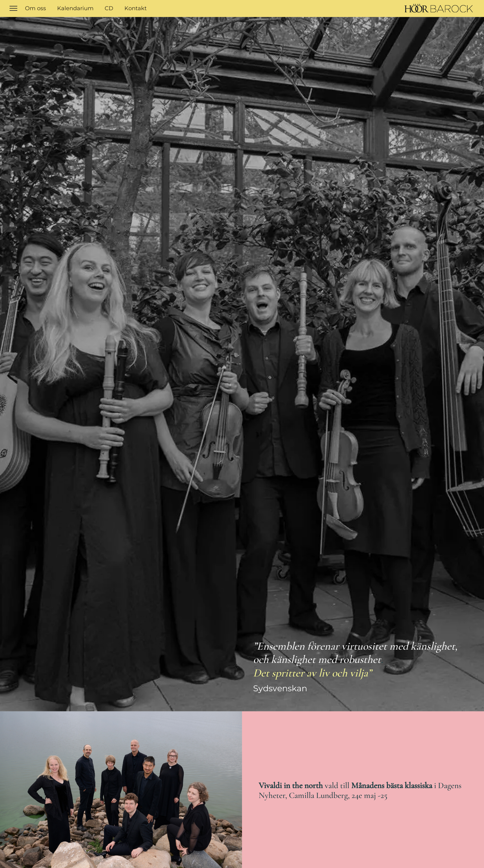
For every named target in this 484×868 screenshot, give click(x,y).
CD (109, 8)
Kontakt (136, 8)
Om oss (35, 8)
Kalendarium (75, 8)
